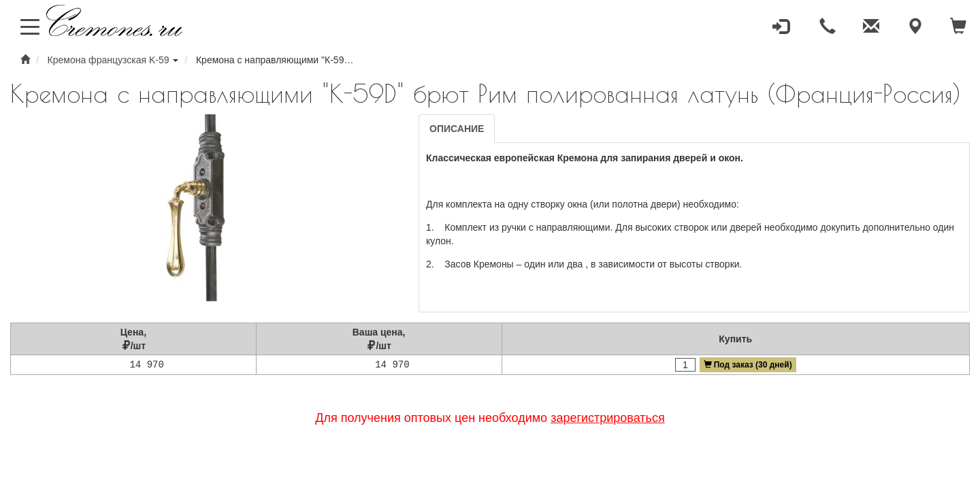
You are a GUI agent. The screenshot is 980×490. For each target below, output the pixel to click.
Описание (457, 129)
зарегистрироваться (608, 418)
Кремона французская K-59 (109, 60)
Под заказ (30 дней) (748, 365)
